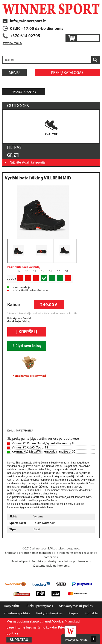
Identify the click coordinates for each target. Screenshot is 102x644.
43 (27, 271)
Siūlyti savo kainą (27, 346)
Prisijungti (12, 43)
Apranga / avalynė (24, 92)
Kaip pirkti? (12, 606)
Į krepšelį (27, 332)
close (94, 639)
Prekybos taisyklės (49, 613)
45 (43, 271)
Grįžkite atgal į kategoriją (28, 163)
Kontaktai (92, 613)
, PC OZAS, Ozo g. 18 (30, 448)
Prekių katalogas (67, 73)
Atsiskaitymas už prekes (76, 606)
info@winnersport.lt (24, 21)
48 (66, 271)
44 (35, 271)
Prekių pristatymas (40, 606)
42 (19, 271)
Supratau (19, 640)
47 (58, 271)
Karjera (74, 613)
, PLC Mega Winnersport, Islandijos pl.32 (44, 452)
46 (50, 271)
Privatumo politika (17, 613)
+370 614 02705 (25, 36)
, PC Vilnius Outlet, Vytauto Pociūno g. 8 (43, 444)
